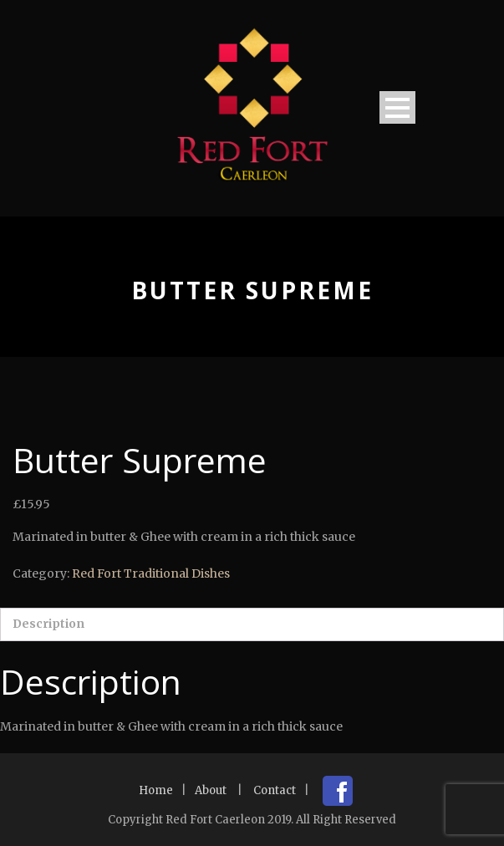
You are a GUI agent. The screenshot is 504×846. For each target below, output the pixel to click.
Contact (275, 790)
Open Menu (397, 107)
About (211, 790)
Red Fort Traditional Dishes (151, 573)
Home (156, 790)
